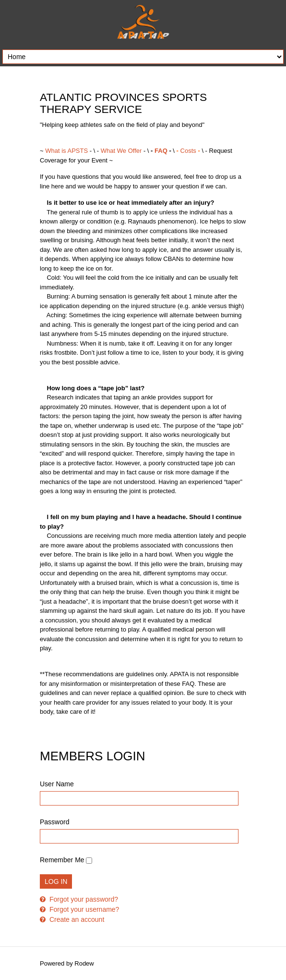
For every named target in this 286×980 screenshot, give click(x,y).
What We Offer (122, 151)
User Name (57, 784)
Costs (188, 151)
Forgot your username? (83, 909)
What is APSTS (66, 151)
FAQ (161, 151)
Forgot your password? (83, 899)
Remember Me (62, 860)
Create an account (76, 919)
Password (54, 822)
